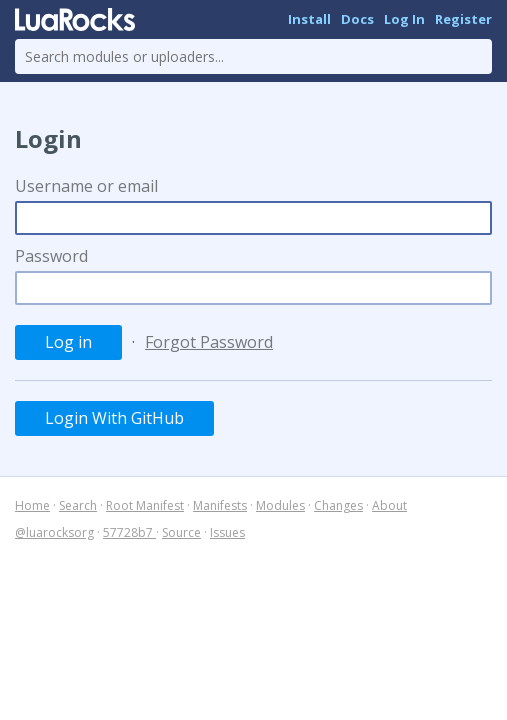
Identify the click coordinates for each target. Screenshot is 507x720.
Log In (404, 19)
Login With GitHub (114, 418)
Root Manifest (145, 505)
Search (78, 505)
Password (51, 256)
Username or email (86, 186)
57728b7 (129, 532)
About (389, 505)
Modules (280, 505)
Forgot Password (209, 342)
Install (309, 19)
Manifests (220, 505)
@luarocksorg (54, 532)
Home (32, 505)
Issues (227, 532)
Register (463, 19)
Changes (338, 505)
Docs (357, 19)
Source (181, 532)
